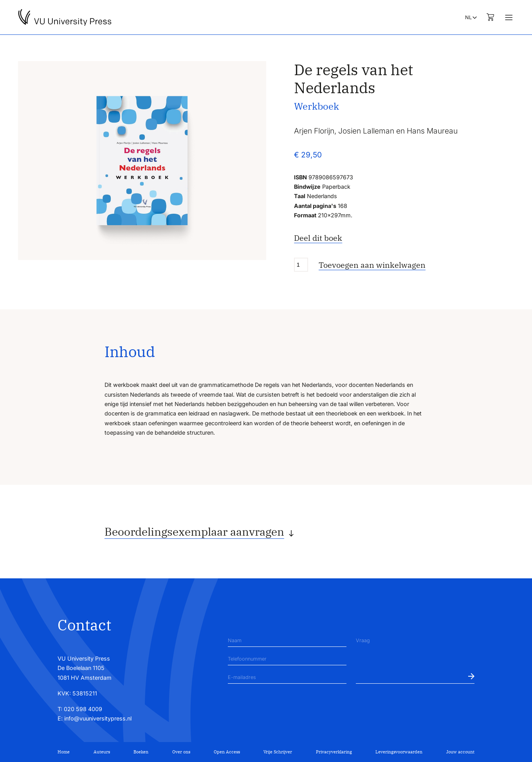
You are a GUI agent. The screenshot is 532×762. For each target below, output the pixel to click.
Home (64, 752)
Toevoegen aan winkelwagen (372, 265)
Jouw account (460, 752)
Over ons (181, 752)
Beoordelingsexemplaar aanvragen (194, 532)
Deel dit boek (318, 238)
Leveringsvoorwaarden (399, 752)
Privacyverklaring (334, 752)
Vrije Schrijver (278, 752)
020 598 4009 (83, 709)
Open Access (227, 752)
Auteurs (102, 752)
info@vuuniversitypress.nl (98, 718)
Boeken (141, 752)
